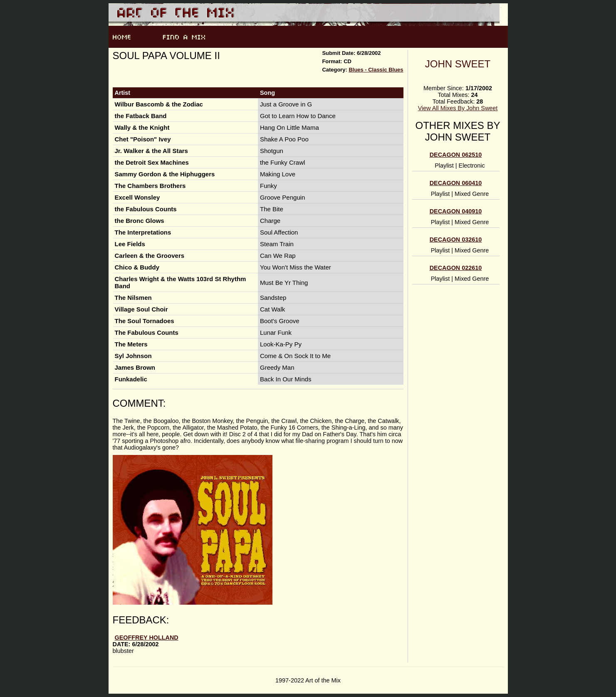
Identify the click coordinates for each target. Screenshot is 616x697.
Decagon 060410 (456, 183)
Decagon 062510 (456, 155)
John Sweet (458, 64)
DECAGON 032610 (456, 240)
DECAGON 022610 (456, 268)
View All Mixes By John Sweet (458, 108)
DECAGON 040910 (456, 211)
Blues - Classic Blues (376, 70)
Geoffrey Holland (147, 638)
